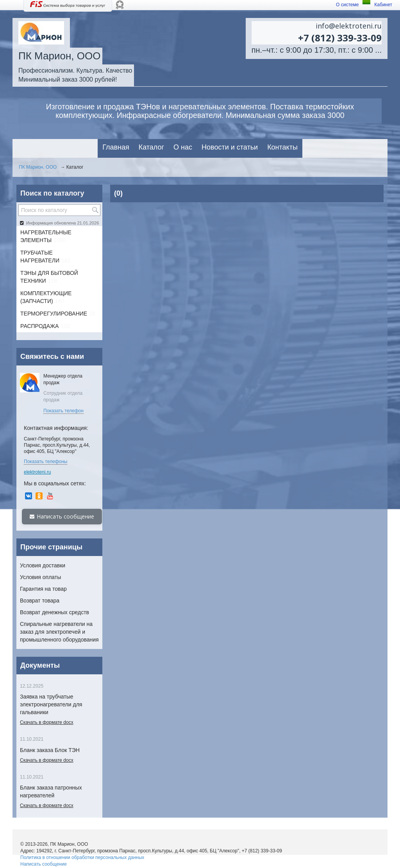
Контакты (282, 147)
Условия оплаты (40, 577)
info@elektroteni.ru (349, 26)
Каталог (151, 147)
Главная (116, 147)
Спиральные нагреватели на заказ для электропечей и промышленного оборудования (59, 632)
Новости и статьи (230, 147)
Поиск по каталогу (52, 193)
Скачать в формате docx (47, 722)
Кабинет (383, 5)
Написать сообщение (62, 516)
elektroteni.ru (37, 472)
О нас (183, 147)
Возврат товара (40, 601)
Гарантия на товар (43, 589)
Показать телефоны (46, 462)
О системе (347, 5)
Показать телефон (63, 411)
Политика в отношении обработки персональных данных (82, 857)
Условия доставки (43, 565)
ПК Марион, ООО (38, 167)
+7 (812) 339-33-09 (340, 38)
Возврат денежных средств (54, 612)
